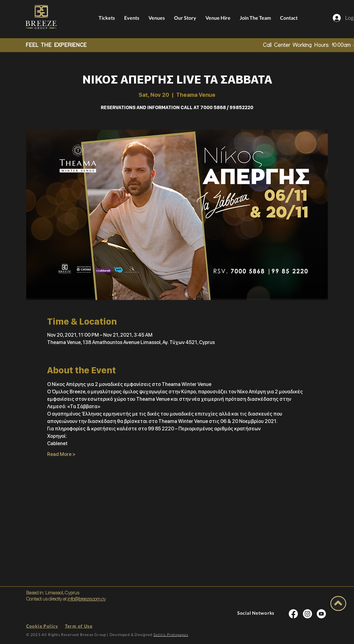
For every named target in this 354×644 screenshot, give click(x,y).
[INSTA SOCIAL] (293, 614)
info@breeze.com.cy (87, 599)
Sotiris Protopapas (171, 635)
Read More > (61, 454)
